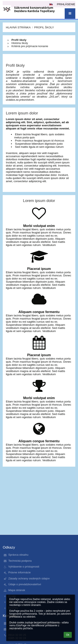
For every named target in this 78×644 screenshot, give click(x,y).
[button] (70, 14)
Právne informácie (19, 572)
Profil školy (44, 27)
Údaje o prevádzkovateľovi (25, 584)
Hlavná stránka (18, 27)
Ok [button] (68, 635)
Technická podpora (20, 561)
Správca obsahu (18, 555)
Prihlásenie (66, 4)
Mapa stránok (17, 590)
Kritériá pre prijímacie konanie (30, 46)
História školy (20, 43)
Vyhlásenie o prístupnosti (24, 567)
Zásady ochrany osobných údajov (29, 578)
